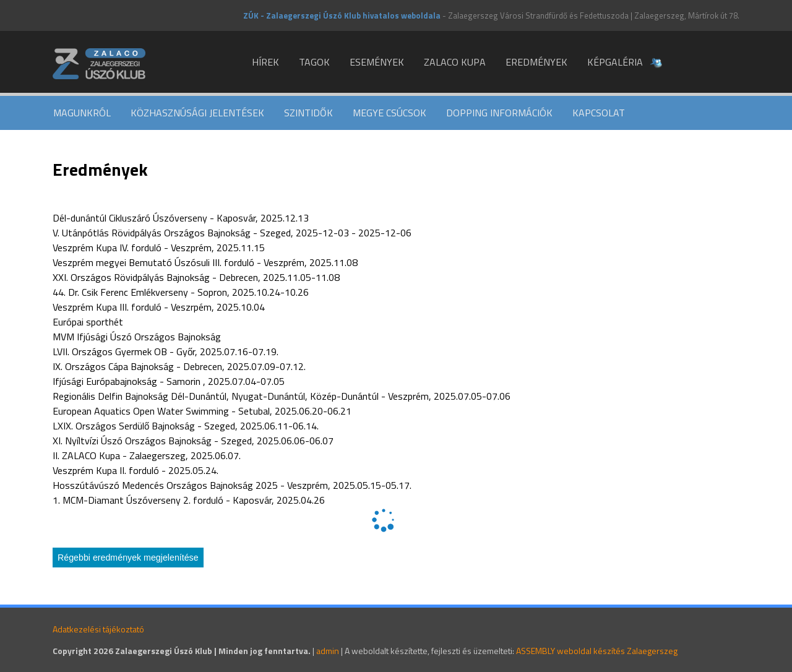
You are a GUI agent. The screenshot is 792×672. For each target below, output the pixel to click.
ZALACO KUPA (455, 62)
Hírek (265, 62)
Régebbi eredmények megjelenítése (128, 558)
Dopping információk (499, 113)
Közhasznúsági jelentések (197, 113)
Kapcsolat (599, 113)
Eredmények (536, 62)
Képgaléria (615, 62)
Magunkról (82, 113)
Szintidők (308, 113)
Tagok (314, 62)
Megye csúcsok (390, 113)
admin (328, 651)
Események (377, 62)
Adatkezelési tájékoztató (98, 629)
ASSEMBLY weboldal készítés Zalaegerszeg (597, 651)
